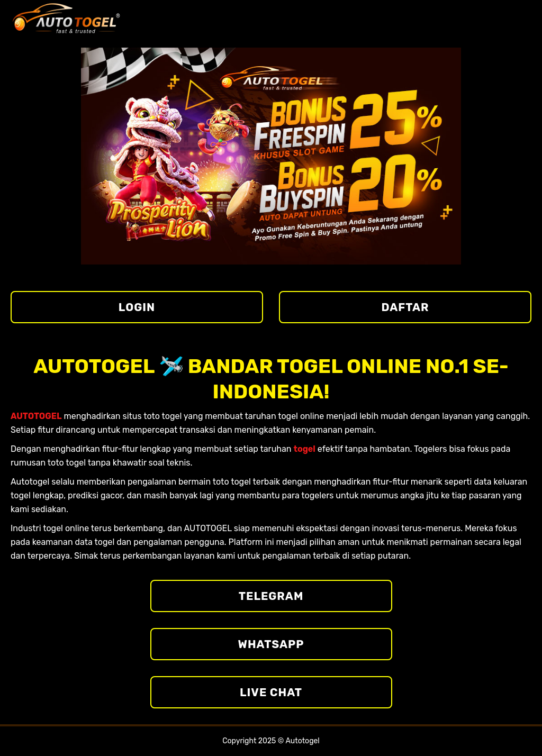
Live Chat (271, 692)
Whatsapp (271, 644)
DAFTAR (405, 307)
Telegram (271, 596)
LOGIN (137, 307)
